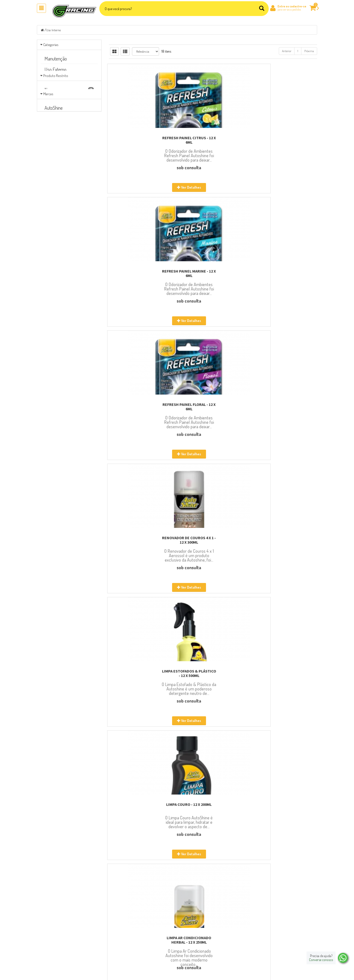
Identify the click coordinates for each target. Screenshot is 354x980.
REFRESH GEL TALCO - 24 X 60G (213, 671)
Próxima (309, 51)
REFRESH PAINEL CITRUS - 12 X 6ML (141, 140)
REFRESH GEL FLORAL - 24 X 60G (285, 538)
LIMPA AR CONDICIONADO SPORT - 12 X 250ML (213, 407)
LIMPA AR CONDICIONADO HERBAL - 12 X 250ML (141, 407)
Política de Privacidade (197, 935)
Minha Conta (191, 929)
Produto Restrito (56, 94)
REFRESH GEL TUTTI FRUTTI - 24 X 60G (141, 673)
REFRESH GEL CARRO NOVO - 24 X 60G (285, 673)
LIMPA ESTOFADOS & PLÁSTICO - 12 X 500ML (213, 273)
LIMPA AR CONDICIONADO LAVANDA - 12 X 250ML (213, 540)
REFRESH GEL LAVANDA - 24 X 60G (141, 807)
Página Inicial (119, 916)
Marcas (48, 122)
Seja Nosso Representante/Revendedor (134, 948)
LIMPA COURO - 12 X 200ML (285, 271)
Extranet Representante (197, 948)
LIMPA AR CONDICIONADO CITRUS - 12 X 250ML (285, 407)
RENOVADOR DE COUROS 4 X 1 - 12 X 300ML (141, 273)
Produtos (188, 916)
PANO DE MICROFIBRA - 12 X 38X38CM (285, 807)
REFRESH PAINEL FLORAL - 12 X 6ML (285, 140)
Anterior (287, 51)
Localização (118, 935)
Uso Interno (54, 30)
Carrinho (188, 922)
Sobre (114, 922)
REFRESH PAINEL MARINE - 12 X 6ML (213, 140)
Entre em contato (122, 941)
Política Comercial (194, 954)
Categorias (51, 45)
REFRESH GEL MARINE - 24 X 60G (213, 807)
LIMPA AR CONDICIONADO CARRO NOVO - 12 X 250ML (141, 540)
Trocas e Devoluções (195, 941)
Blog (114, 929)
